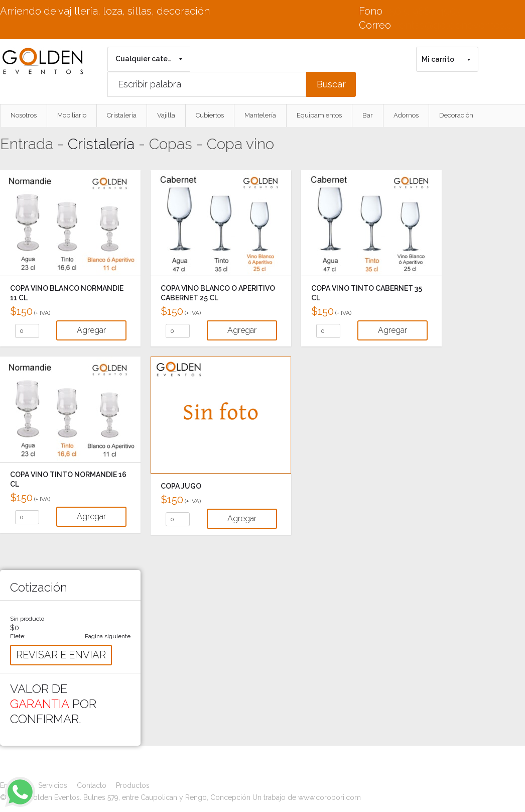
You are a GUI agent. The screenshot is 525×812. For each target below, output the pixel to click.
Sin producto (27, 619)
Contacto (92, 785)
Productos (133, 785)
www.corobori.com (330, 797)
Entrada (27, 144)
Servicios (53, 785)
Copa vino (240, 144)
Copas (171, 144)
